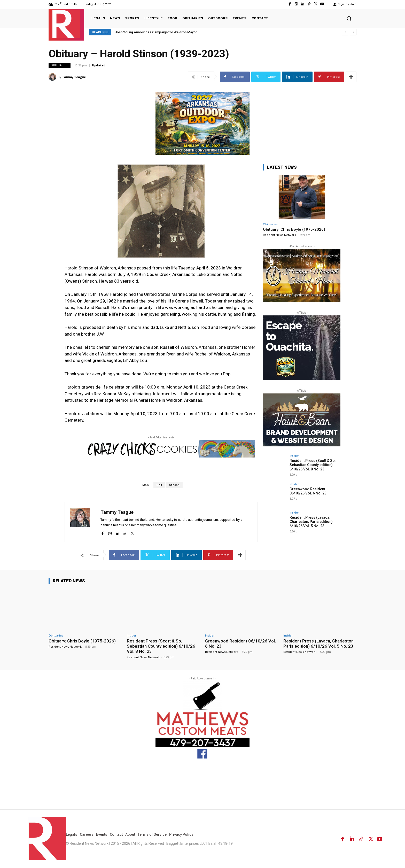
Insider (294, 456)
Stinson (174, 485)
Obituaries (60, 65)
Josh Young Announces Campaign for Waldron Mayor (156, 32)
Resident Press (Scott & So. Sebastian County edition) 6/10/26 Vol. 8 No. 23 (313, 465)
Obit (159, 485)
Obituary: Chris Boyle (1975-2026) (294, 229)
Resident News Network (279, 235)
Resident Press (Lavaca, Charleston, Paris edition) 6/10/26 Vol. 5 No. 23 (311, 522)
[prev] (345, 32)
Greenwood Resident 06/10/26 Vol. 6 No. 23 (308, 491)
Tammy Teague (74, 77)
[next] (353, 32)
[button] (349, 18)
